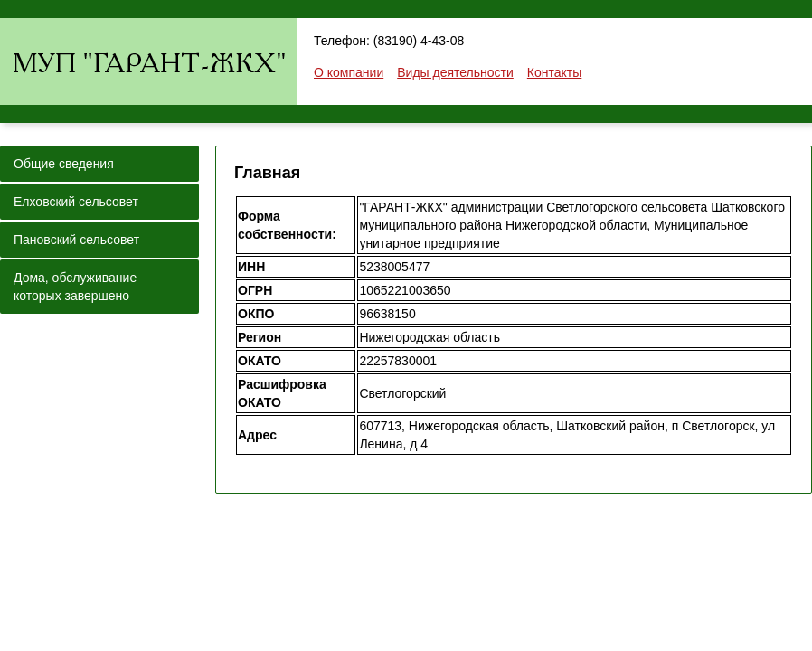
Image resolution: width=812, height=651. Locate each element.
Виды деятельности (455, 72)
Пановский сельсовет (76, 240)
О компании (349, 72)
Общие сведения (64, 164)
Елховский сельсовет (76, 202)
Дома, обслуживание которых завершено (75, 287)
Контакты (554, 72)
